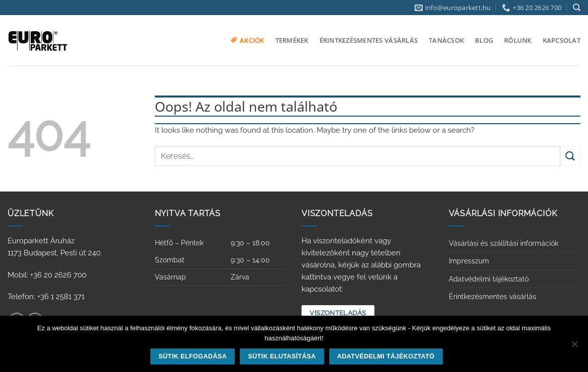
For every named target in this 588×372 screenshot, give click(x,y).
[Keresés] (577, 8)
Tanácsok (446, 40)
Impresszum (469, 261)
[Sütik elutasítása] (574, 347)
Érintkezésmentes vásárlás (369, 40)
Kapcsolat (562, 40)
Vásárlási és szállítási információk (504, 243)
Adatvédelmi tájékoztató (489, 279)
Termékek (292, 40)
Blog (484, 40)
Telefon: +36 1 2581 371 (46, 297)
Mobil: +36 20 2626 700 (47, 275)
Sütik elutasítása (282, 356)
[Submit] (570, 156)
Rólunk (518, 40)
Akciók (248, 40)
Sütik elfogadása (193, 356)
